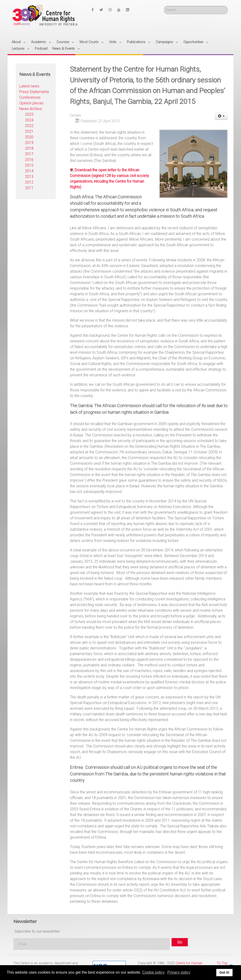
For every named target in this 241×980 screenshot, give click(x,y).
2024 (29, 120)
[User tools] (221, 116)
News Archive (31, 109)
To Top (222, 963)
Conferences (30, 97)
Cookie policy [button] (153, 972)
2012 (29, 182)
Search (164, 6)
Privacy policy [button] (179, 972)
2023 (29, 114)
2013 (29, 177)
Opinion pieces (31, 103)
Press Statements (34, 92)
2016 (29, 160)
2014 (29, 171)
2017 (29, 154)
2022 (29, 126)
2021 (29, 131)
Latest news (29, 86)
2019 (29, 143)
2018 (29, 148)
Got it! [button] (224, 972)
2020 (29, 137)
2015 (29, 165)
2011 (29, 188)
